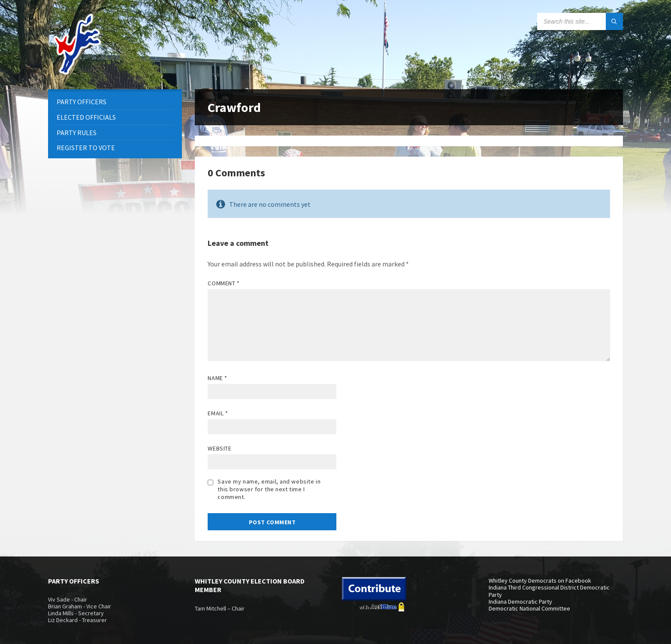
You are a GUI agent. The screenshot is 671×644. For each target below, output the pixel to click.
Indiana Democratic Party (520, 602)
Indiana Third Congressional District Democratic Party (549, 591)
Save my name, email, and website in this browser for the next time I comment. (269, 489)
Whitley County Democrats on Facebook (540, 581)
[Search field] (580, 21)
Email (218, 413)
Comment (224, 283)
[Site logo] (78, 73)
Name (217, 378)
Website (219, 448)
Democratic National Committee (529, 608)
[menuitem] (115, 102)
